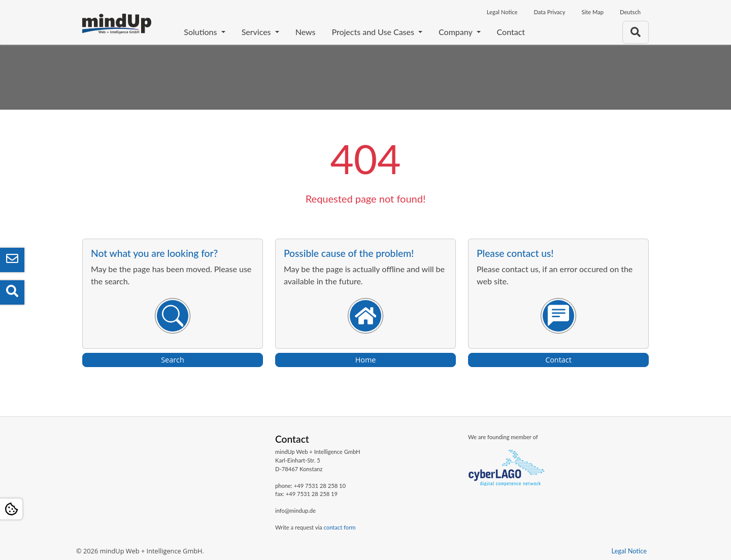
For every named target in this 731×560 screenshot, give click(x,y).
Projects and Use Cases (374, 32)
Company (456, 32)
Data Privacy (549, 12)
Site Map (592, 12)
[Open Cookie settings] (11, 509)
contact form (340, 527)
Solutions (201, 32)
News (306, 32)
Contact (511, 32)
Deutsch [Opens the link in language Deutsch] (630, 12)
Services (257, 32)
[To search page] (636, 32)
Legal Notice (502, 12)
